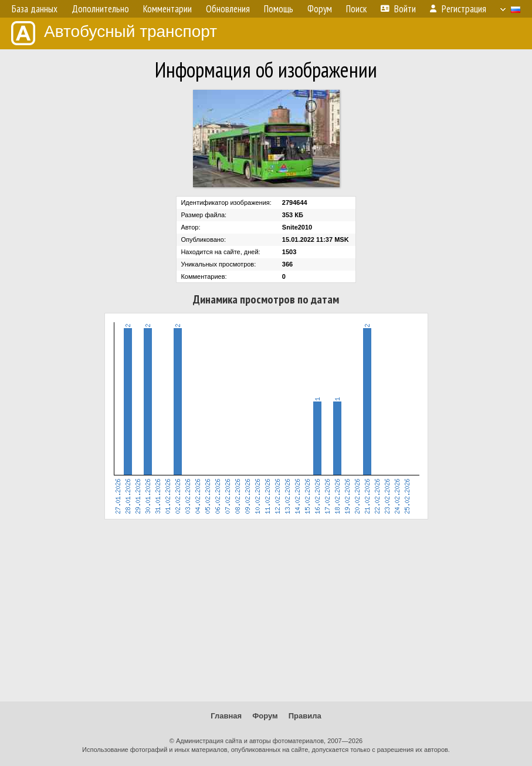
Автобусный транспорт (114, 33)
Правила (305, 716)
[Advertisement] (266, 610)
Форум (265, 716)
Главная (226, 716)
